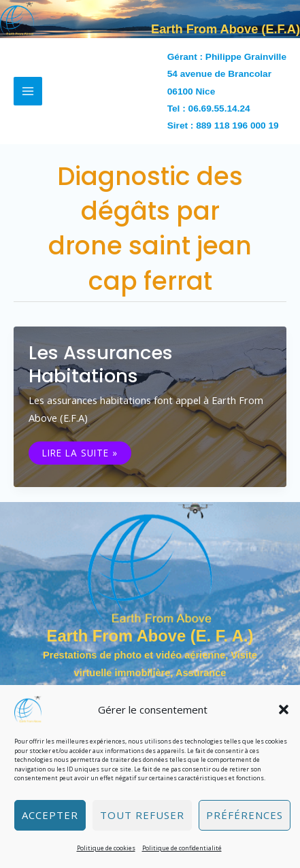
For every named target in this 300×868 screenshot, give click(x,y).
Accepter (50, 815)
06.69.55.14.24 (219, 108)
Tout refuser (142, 815)
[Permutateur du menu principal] (28, 91)
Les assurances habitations (101, 364)
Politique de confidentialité (182, 848)
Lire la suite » (80, 453)
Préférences (245, 815)
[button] (284, 710)
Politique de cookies (106, 848)
